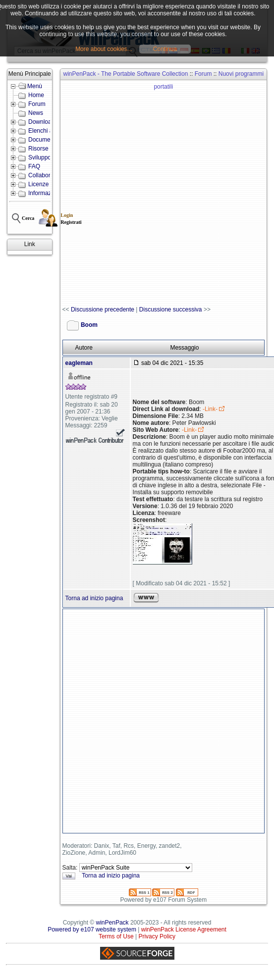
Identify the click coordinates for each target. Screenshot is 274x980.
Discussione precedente (103, 309)
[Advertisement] (122, 193)
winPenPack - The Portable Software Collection (125, 74)
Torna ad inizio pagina (94, 598)
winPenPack (112, 923)
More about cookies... (104, 49)
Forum (203, 74)
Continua (165, 49)
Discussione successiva (171, 309)
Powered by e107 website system (92, 929)
